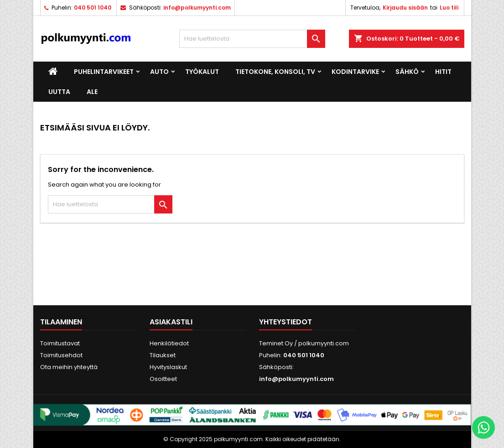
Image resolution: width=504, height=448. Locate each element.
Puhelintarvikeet (104, 72)
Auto (159, 72)
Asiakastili (171, 322)
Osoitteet (163, 379)
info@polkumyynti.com (197, 8)
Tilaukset (163, 355)
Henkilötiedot (169, 343)
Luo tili (449, 8)
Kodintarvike (355, 72)
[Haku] (252, 39)
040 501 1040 (93, 8)
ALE (92, 92)
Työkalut (202, 72)
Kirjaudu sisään (405, 8)
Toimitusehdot (61, 355)
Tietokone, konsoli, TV (275, 72)
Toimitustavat (60, 343)
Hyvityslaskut (168, 367)
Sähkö (407, 72)
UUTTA (59, 92)
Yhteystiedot (286, 322)
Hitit (443, 72)
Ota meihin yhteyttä (69, 367)
